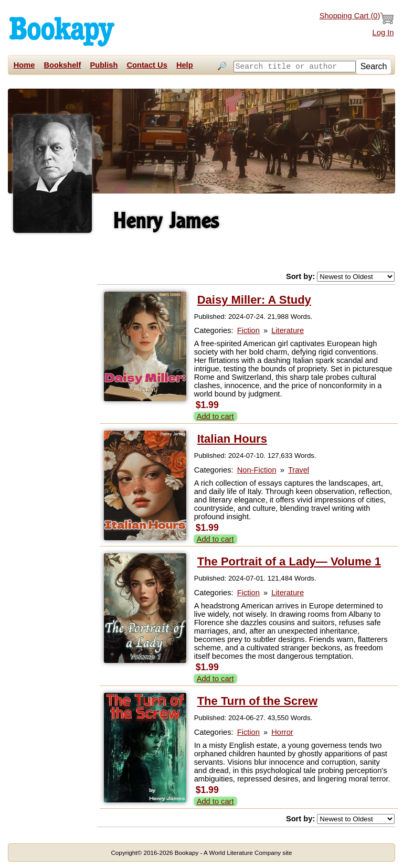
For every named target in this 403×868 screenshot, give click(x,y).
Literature (288, 329)
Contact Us (147, 65)
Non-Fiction (257, 468)
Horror (282, 731)
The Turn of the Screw (257, 699)
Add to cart (215, 415)
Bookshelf (62, 65)
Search (374, 79)
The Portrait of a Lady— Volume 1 (289, 560)
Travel (299, 468)
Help (185, 65)
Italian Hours (232, 437)
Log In (383, 33)
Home (24, 65)
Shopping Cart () (357, 18)
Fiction (248, 329)
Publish (104, 65)
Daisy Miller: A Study (254, 298)
